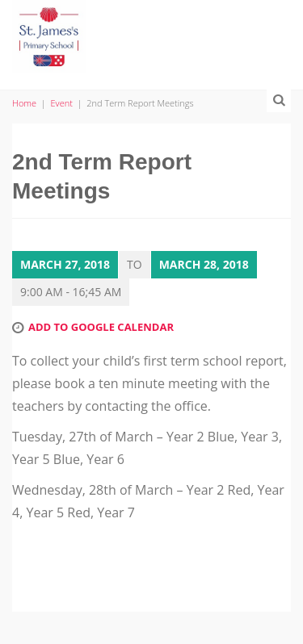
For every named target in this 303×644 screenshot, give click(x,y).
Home (24, 103)
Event (62, 103)
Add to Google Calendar (101, 327)
